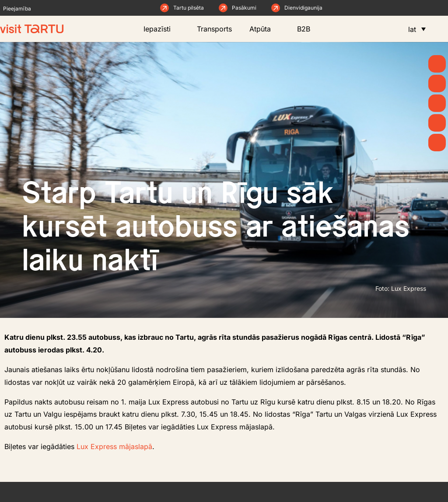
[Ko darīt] (437, 103)
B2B (310, 29)
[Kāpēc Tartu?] (437, 64)
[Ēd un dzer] (437, 123)
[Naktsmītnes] (437, 143)
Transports (214, 29)
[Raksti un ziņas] (437, 84)
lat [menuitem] (412, 29)
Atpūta (264, 29)
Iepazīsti (161, 29)
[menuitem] (417, 29)
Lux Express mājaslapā (114, 446)
